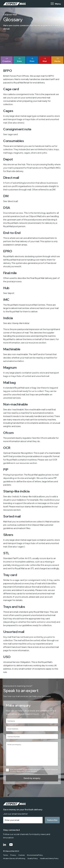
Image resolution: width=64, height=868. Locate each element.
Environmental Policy (35, 855)
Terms (6, 855)
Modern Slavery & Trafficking (14, 858)
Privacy (13, 855)
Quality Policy (33, 858)
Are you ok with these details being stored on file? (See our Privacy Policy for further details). (34, 770)
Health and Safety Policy (49, 858)
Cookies (22, 855)
